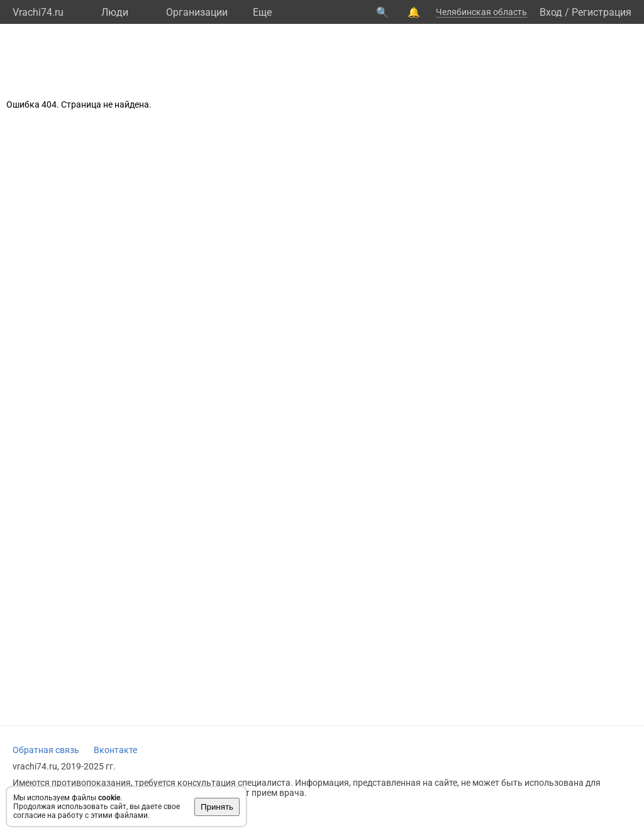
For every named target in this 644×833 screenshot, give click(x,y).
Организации (197, 12)
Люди (115, 12)
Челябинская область (481, 12)
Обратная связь (46, 750)
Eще (262, 12)
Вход (551, 12)
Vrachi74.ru (38, 12)
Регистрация (602, 12)
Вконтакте (115, 750)
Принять (217, 807)
